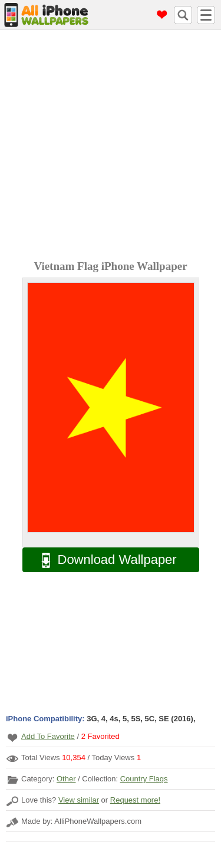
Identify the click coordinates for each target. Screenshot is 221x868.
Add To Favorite (48, 736)
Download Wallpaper (103, 560)
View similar (79, 800)
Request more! (135, 800)
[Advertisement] (111, 146)
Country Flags (144, 779)
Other (66, 779)
